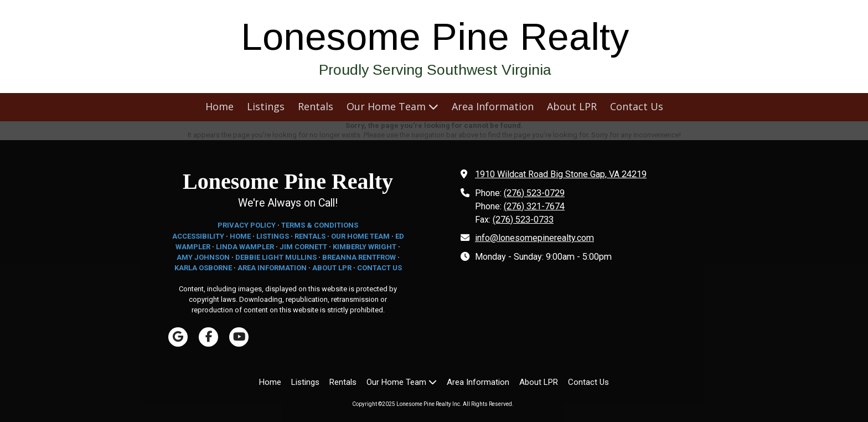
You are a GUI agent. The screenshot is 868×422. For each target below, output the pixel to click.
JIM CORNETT (303, 247)
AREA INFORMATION (272, 268)
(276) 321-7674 (534, 206)
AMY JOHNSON (203, 257)
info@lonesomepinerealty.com (534, 238)
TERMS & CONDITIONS (320, 225)
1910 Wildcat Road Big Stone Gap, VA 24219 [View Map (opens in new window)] (561, 174)
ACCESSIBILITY (198, 236)
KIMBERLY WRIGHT (365, 247)
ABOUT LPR (332, 268)
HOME (240, 236)
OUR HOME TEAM (360, 236)
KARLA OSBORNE (203, 268)
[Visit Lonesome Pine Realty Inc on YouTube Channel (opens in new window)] (239, 337)
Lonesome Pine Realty (435, 37)
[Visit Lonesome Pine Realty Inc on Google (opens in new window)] (178, 337)
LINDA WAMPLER (245, 247)
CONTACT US (379, 268)
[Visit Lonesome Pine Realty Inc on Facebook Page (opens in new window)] (208, 337)
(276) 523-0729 (534, 193)
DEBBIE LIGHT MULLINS (276, 257)
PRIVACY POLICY (247, 225)
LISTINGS (273, 236)
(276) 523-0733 (523, 220)
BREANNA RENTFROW (359, 257)
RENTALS (310, 236)
